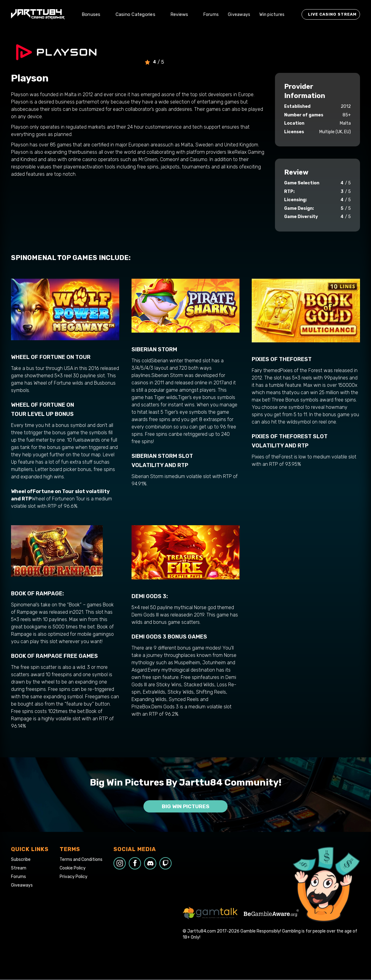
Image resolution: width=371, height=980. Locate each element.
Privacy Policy (74, 877)
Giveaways (239, 15)
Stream (19, 868)
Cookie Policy (73, 868)
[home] (38, 14)
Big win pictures (185, 806)
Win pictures (272, 15)
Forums (211, 15)
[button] (94, 14)
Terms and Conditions (81, 860)
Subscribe (21, 860)
